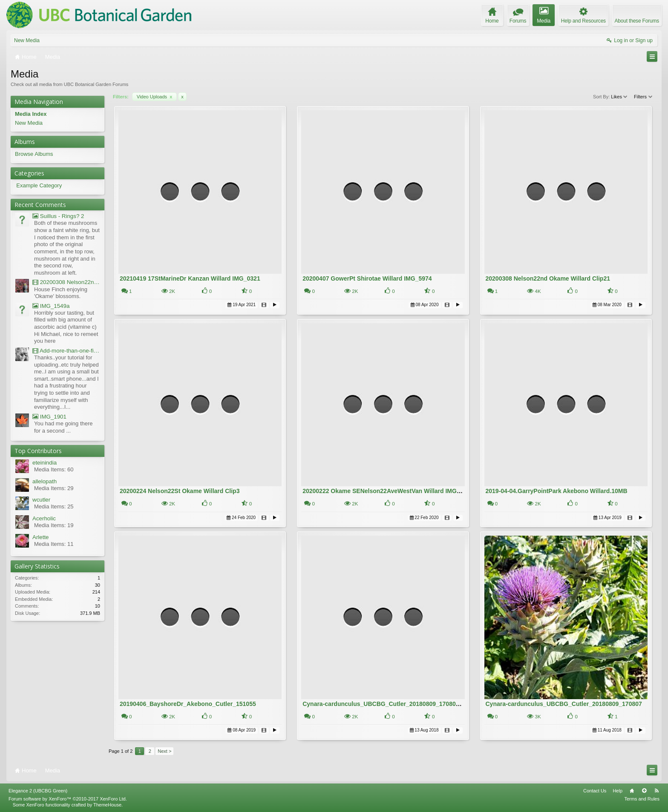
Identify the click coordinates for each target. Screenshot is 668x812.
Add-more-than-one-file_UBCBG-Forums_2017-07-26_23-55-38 (66, 351)
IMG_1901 (49, 417)
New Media (27, 40)
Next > (164, 751)
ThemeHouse (107, 805)
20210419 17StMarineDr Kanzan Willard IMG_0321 (190, 278)
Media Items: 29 (54, 488)
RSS (656, 791)
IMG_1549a (51, 306)
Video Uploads (155, 97)
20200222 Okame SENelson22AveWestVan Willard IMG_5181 (388, 491)
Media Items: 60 (54, 469)
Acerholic (44, 518)
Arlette (41, 537)
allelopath (45, 481)
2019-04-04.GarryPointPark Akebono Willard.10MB (557, 491)
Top (644, 791)
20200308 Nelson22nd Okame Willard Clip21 (548, 278)
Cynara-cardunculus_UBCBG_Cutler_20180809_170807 (564, 704)
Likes (620, 97)
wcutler (41, 500)
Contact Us (595, 791)
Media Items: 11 (54, 544)
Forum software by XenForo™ (68, 799)
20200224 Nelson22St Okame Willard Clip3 (180, 491)
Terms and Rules (642, 799)
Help (618, 791)
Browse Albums (34, 154)
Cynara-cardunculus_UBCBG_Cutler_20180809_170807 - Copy (391, 704)
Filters (644, 97)
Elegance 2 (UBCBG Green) (38, 791)
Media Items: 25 (54, 506)
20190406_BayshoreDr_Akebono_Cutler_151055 (188, 704)
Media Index (31, 114)
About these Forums (637, 21)
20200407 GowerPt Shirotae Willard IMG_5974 (367, 278)
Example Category (39, 185)
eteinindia (45, 463)
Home (632, 791)
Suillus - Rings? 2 (58, 216)
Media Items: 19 (54, 525)
